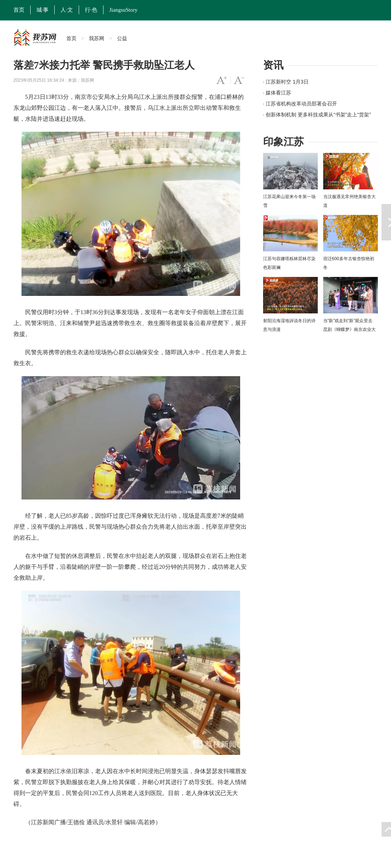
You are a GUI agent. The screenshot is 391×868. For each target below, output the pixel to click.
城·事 (43, 10)
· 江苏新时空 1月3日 (286, 82)
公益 (122, 38)
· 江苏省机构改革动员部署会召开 (300, 104)
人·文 (67, 10)
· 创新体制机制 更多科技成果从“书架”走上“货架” (317, 115)
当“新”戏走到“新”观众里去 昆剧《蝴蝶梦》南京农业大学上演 (349, 329)
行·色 (91, 10)
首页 (19, 10)
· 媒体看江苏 (277, 93)
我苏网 (97, 38)
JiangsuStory (124, 10)
